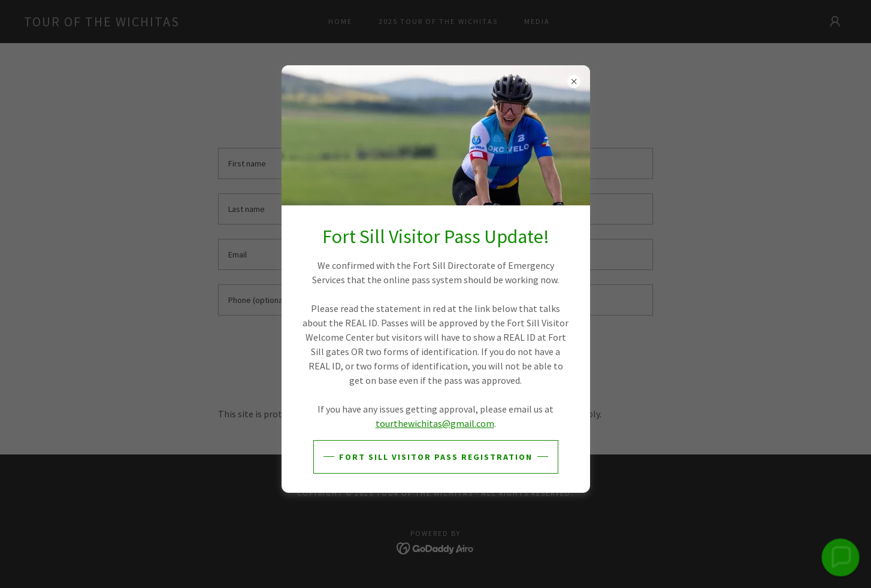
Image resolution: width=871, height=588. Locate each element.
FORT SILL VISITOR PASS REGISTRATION (436, 457)
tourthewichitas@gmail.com (435, 423)
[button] (840, 557)
